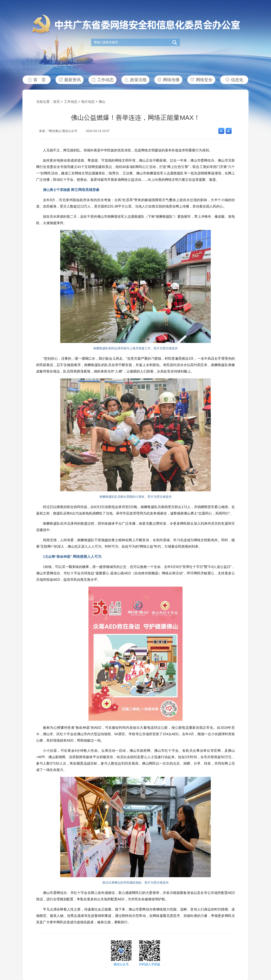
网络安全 (204, 80)
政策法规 (138, 80)
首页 (56, 102)
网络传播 (171, 80)
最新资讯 (72, 80)
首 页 (40, 80)
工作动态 (105, 80)
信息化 (237, 80)
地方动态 (88, 102)
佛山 (102, 102)
